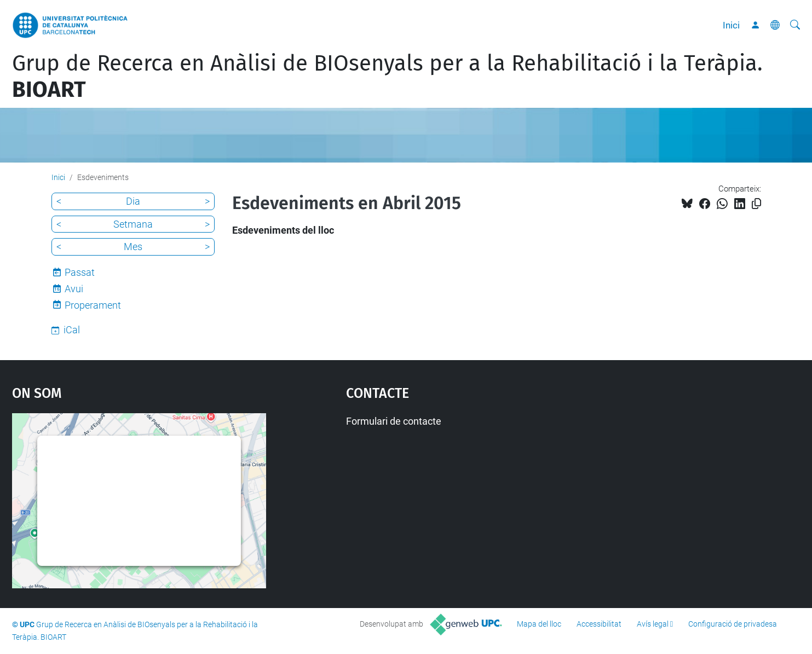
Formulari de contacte (394, 421)
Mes (133, 247)
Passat (80, 272)
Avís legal (653, 624)
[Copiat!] (756, 204)
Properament (93, 305)
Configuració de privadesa (733, 624)
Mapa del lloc (539, 624)
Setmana (133, 224)
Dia (133, 201)
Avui (74, 289)
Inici (731, 25)
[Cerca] (795, 25)
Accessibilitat (599, 624)
